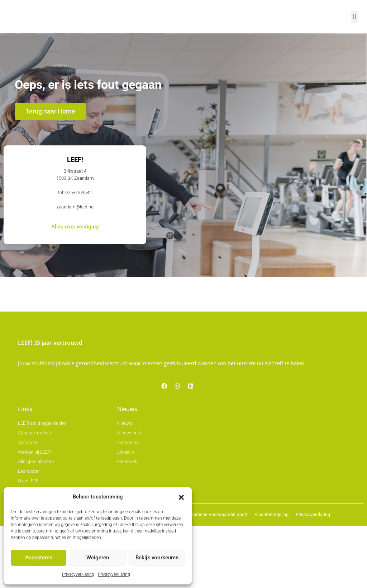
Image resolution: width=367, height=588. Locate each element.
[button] (181, 498)
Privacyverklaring (78, 575)
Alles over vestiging (75, 296)
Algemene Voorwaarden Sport (217, 577)
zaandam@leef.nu (75, 275)
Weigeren (98, 559)
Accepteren (39, 559)
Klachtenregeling (271, 577)
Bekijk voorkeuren (157, 559)
